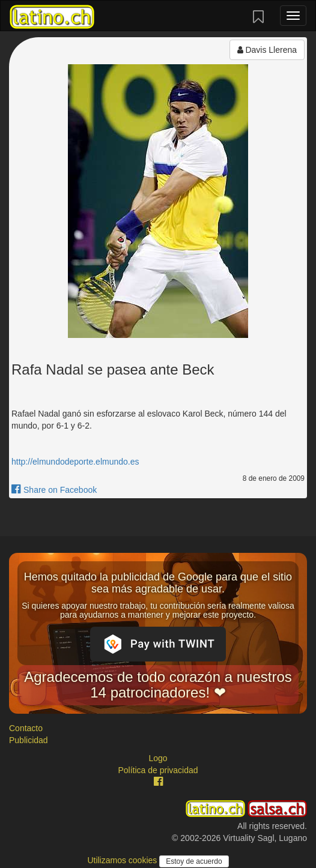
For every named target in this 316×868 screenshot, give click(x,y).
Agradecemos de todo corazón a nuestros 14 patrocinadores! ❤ (158, 685)
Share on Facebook (54, 490)
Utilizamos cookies (123, 860)
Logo (158, 758)
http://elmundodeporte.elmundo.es (75, 462)
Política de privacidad (158, 770)
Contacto (26, 728)
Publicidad (29, 740)
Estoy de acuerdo (194, 861)
